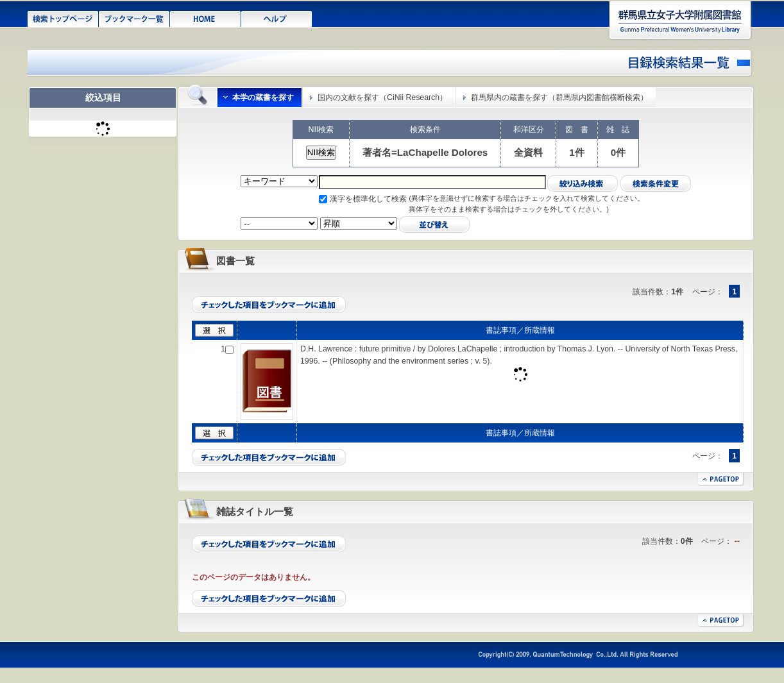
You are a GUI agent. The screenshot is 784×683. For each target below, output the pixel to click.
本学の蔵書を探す (263, 97)
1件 (576, 152)
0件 (618, 152)
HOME (206, 18)
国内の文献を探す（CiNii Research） (382, 97)
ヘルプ (277, 18)
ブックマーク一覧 (134, 18)
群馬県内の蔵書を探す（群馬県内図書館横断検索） (559, 97)
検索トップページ (63, 18)
